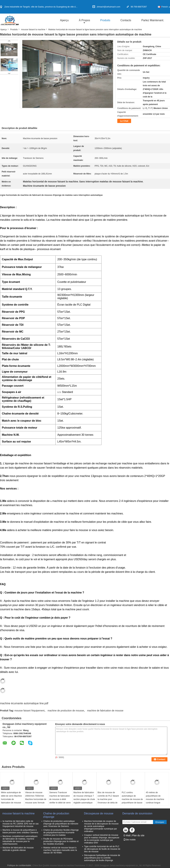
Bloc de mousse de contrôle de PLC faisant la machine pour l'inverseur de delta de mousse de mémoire (108, 799)
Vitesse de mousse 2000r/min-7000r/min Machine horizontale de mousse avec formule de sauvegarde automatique (36, 801)
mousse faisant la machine (33, 30)
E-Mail (127, 835)
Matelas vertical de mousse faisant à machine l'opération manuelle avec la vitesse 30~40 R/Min (60, 850)
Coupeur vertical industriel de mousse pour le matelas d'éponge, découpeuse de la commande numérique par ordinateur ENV (102, 839)
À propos (84, 20)
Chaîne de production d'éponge (56, 815)
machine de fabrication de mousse (105, 711)
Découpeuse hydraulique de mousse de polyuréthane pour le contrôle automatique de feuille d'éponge (102, 858)
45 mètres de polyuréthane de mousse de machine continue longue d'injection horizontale (156, 799)
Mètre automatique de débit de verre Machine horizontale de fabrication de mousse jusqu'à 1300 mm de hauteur (11, 801)
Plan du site (138, 835)
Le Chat (124, 121)
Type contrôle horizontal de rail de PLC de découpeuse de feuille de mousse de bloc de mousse (102, 849)
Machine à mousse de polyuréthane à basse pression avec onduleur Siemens (20, 831)
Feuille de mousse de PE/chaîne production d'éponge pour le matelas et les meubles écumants (61, 841)
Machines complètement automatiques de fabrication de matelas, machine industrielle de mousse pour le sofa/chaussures (20, 840)
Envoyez (160, 822)
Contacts (126, 20)
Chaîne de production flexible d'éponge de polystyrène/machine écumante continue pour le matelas (61, 833)
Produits (105, 20)
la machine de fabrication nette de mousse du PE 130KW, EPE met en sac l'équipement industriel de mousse (21, 824)
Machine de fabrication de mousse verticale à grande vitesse (18, 849)
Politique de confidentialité (19, 865)
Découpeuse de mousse (99, 813)
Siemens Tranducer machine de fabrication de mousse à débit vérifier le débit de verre (60, 798)
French (166, 7)
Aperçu (64, 20)
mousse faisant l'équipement (29, 711)
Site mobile (129, 840)
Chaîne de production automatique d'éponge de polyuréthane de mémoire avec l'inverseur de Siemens (61, 824)
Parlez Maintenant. (153, 20)
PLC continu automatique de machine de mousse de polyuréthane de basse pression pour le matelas (132, 801)
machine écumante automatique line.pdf (24, 703)
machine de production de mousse (66, 711)
